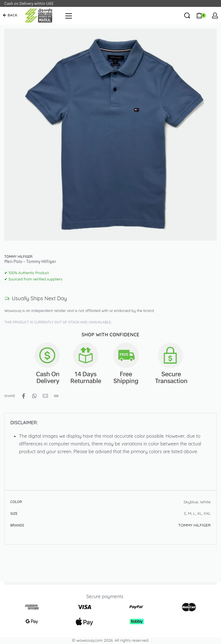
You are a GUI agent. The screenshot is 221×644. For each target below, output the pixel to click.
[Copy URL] (56, 396)
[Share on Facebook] (24, 396)
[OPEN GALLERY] (110, 135)
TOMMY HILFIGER (194, 525)
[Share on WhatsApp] (34, 396)
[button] (10, 15)
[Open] (69, 16)
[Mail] (45, 396)
